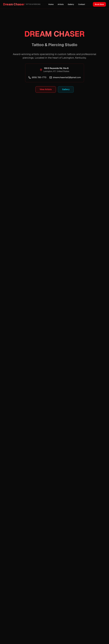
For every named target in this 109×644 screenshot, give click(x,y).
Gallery (71, 4)
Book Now (99, 4)
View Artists (46, 89)
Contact (82, 4)
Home (51, 4)
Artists (61, 4)
